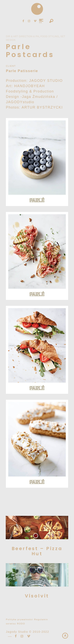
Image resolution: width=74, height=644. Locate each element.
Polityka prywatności (19, 619)
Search (51, 21)
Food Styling (50, 36)
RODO (21, 624)
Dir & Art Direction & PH (22, 36)
